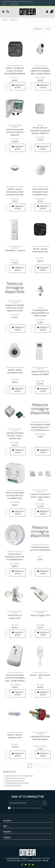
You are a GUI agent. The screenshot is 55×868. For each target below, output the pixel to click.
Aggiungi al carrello (17, 86)
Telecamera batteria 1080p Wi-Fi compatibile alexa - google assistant (40, 71)
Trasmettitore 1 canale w (15, 250)
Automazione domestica (15, 778)
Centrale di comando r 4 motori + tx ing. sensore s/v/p (40, 497)
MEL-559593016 (40, 199)
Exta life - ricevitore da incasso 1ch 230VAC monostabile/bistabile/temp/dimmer (19, 71)
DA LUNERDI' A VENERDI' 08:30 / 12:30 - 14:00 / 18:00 (18, 2)
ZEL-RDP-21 (15, 78)
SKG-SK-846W (40, 504)
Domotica (10, 772)
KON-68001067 (40, 320)
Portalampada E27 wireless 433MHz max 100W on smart (40, 313)
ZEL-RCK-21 (15, 744)
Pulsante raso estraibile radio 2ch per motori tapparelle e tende (15, 308)
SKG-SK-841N (15, 443)
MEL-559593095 (15, 564)
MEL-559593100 (15, 685)
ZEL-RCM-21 (15, 199)
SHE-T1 (40, 557)
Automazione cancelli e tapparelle (19, 776)
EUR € (4, 4)
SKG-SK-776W (40, 381)
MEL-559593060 (40, 78)
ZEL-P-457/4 (40, 685)
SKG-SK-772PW (15, 315)
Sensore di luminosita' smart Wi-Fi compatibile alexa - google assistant (15, 678)
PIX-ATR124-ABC (40, 434)
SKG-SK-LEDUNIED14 (40, 746)
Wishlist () (14, 4)
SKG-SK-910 (15, 625)
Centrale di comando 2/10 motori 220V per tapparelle (15, 132)
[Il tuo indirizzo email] (25, 803)
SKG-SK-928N (40, 625)
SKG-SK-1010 (15, 139)
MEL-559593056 (15, 502)
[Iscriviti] (44, 803)
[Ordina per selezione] (38, 29)
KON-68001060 (40, 137)
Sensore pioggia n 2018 (40, 615)
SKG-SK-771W (15, 260)
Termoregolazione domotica (17, 783)
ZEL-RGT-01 (15, 380)
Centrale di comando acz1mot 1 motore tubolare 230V (15, 436)
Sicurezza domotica (13, 786)
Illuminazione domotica (15, 781)
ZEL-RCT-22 (40, 258)
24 (48, 29)
